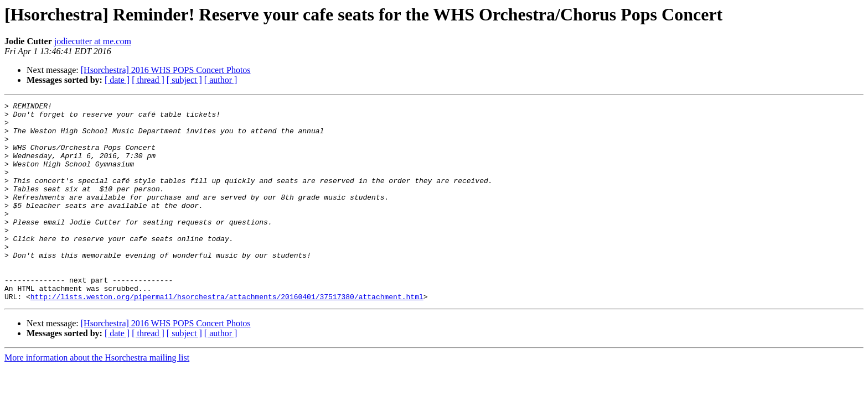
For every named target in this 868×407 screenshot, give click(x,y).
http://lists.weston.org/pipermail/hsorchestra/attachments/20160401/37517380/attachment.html (227, 336)
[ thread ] (148, 80)
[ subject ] (184, 80)
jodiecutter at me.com (93, 41)
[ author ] (221, 80)
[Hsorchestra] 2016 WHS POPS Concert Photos (166, 70)
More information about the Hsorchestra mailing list (97, 397)
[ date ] (117, 80)
